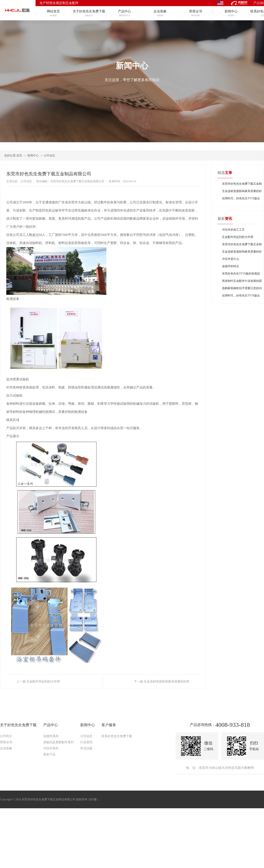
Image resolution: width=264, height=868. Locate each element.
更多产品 (49, 754)
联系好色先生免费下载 (117, 736)
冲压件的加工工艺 (233, 230)
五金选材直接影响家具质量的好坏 (167, 681)
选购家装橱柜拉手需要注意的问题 (242, 289)
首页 (19, 156)
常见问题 (86, 748)
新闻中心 (33, 156)
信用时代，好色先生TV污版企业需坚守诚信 (241, 297)
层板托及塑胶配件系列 (58, 742)
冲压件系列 (51, 748)
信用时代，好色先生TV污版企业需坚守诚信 (241, 200)
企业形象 (6, 748)
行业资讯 (86, 742)
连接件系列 (51, 736)
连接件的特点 (230, 266)
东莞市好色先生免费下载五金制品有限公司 (242, 185)
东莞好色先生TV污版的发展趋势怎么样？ (241, 275)
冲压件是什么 (230, 259)
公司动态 (49, 156)
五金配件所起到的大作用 (43, 681)
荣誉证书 (6, 742)
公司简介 (6, 736)
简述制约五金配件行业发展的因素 (242, 282)
